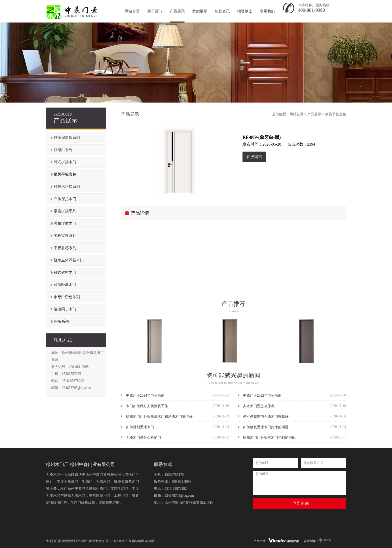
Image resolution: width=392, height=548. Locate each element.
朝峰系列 (61, 321)
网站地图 (138, 541)
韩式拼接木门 (65, 162)
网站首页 (296, 114)
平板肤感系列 (65, 248)
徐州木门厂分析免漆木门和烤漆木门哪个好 (159, 417)
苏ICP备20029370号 (118, 541)
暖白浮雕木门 (65, 223)
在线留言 (254, 157)
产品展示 (177, 11)
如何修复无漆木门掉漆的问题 (266, 427)
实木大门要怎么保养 (259, 406)
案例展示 (200, 11)
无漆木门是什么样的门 (143, 438)
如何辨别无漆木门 (140, 427)
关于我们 (155, 11)
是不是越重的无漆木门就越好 (266, 417)
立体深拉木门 (65, 199)
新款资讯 (222, 11)
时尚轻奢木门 (65, 285)
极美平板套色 (65, 174)
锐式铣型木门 (65, 272)
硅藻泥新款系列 (67, 138)
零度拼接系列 (65, 211)
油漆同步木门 (65, 309)
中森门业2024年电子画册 (145, 396)
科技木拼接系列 (67, 187)
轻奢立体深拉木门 (69, 260)
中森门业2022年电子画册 (262, 396)
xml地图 (150, 541)
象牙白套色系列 (67, 297)
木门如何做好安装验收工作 (147, 406)
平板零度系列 (65, 236)
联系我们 (267, 11)
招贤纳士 (245, 11)
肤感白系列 (63, 150)
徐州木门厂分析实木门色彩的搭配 (269, 438)
